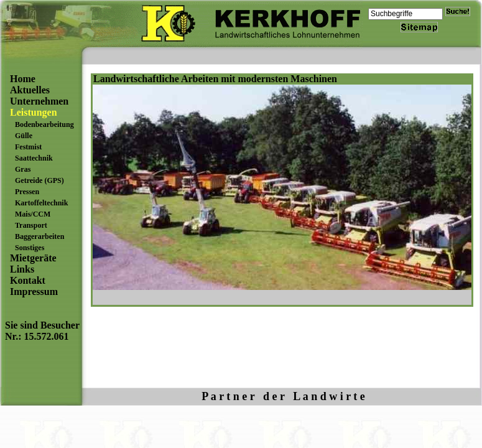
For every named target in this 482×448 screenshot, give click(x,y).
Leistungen (34, 112)
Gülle (24, 136)
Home (23, 79)
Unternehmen (39, 101)
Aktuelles (30, 90)
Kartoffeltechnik (41, 203)
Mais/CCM (33, 214)
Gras (23, 169)
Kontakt (28, 280)
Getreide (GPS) (39, 180)
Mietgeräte (33, 258)
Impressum (34, 292)
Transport (31, 225)
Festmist (28, 147)
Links (22, 269)
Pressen (27, 192)
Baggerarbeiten (39, 236)
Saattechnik (34, 158)
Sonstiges (30, 248)
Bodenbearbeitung (44, 124)
